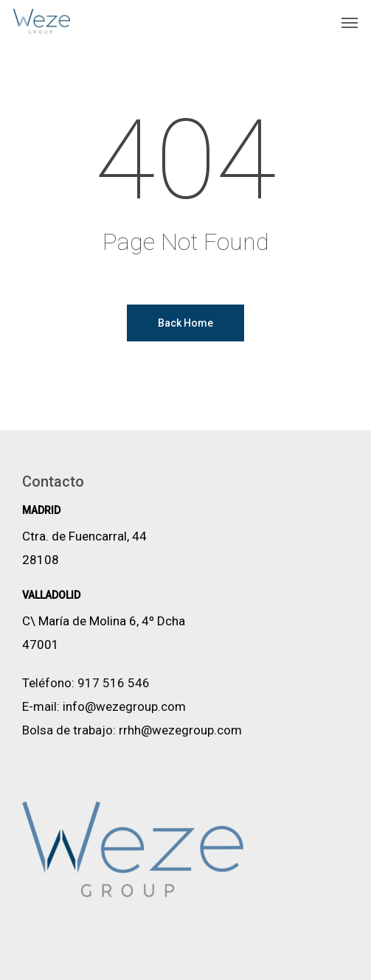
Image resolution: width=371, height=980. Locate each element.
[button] (350, 22)
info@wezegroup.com (124, 706)
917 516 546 (114, 683)
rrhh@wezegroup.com (180, 730)
